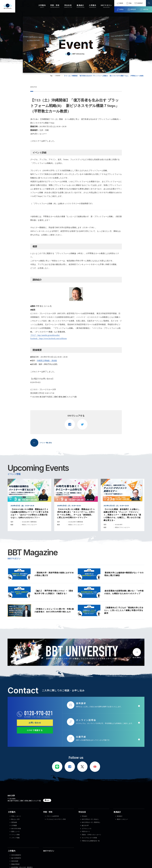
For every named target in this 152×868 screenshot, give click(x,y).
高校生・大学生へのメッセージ (91, 835)
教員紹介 (117, 812)
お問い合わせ (35, 723)
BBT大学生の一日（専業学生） (91, 822)
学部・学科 (48, 812)
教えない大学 (15, 819)
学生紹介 (85, 816)
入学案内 (12, 851)
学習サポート (86, 832)
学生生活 (82, 812)
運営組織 (14, 822)
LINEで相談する (35, 730)
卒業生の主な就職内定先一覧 (91, 841)
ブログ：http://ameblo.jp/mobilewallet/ (45, 335)
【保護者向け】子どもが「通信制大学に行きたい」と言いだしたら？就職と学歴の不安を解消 (124, 610)
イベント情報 (15, 835)
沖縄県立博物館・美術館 (47, 361)
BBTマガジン (49, 851)
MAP (48, 800)
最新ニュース (15, 832)
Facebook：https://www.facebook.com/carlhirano (49, 338)
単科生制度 (15, 861)
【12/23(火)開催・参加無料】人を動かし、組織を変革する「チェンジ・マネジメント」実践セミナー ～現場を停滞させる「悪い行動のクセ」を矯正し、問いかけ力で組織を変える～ (122, 515)
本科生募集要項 (16, 855)
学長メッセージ (16, 816)
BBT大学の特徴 (16, 829)
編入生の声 (85, 825)
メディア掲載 (15, 838)
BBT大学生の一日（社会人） (91, 819)
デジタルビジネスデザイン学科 (56, 819)
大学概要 (14, 825)
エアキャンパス (87, 829)
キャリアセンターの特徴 (89, 838)
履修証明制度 (15, 864)
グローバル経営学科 (53, 816)
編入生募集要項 (16, 858)
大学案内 (12, 812)
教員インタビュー (122, 819)
